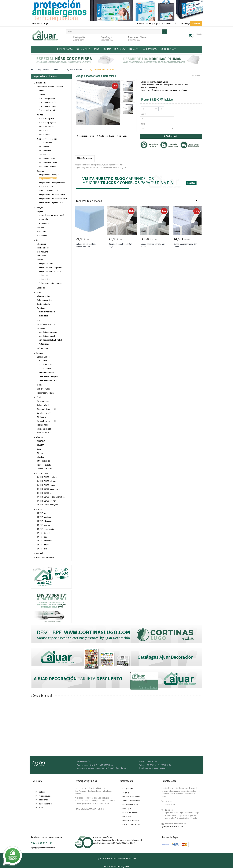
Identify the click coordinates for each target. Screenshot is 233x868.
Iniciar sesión (37, 23)
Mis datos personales (44, 804)
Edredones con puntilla (47, 102)
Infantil (135, 49)
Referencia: (196, 76)
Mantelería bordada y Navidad (50, 340)
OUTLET (39, 509)
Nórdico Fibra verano (47, 159)
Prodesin (132, 858)
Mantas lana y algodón (47, 123)
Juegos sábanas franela (48, 179)
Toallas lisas (43, 275)
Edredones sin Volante (47, 110)
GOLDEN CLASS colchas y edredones (51, 497)
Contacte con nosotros (131, 824)
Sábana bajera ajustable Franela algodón (86, 245)
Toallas (40, 260)
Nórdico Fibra (44, 147)
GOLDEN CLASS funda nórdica (49, 489)
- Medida (143, 114)
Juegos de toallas (46, 264)
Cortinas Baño (43, 252)
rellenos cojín (44, 223)
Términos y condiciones (131, 801)
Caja (46, 23)
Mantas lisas (43, 130)
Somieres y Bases (44, 389)
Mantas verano (44, 134)
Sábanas (40, 171)
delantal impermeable (47, 312)
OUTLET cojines (43, 549)
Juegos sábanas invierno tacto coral (53, 199)
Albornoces (42, 244)
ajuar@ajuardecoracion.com (172, 826)
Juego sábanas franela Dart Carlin (186, 245)
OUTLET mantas (43, 513)
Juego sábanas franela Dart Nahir (153, 245)
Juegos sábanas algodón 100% (51, 202)
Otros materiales (43, 461)
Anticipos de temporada (45, 557)
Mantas (40, 115)
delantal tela (43, 316)
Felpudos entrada (44, 465)
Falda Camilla (42, 232)
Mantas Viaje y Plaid (46, 126)
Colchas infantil (43, 405)
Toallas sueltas (44, 279)
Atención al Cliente (137, 37)
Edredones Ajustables (47, 98)
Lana (39, 449)
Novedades (196, 23)
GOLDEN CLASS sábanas (47, 481)
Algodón (40, 457)
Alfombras (150, 49)
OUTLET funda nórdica (46, 529)
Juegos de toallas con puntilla (50, 267)
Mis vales (39, 808)
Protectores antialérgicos (48, 376)
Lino (39, 320)
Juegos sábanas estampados (50, 175)
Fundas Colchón (45, 368)
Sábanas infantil (43, 401)
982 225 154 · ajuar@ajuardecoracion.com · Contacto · (161, 23)
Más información (85, 159)
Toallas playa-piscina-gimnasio (50, 283)
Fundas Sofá (42, 236)
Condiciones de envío (85, 136)
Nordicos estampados (47, 166)
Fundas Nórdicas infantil (47, 421)
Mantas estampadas (46, 119)
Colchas (42, 94)
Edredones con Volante (47, 106)
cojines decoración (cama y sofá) (51, 215)
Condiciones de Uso (106, 136)
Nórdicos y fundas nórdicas (48, 139)
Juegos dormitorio (44, 469)
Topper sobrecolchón (45, 393)
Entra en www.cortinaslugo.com (116, 866)
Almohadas (43, 361)
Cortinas (40, 228)
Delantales (41, 308)
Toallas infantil (43, 425)
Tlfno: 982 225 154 (136, 40)
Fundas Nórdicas (45, 143)
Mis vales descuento (43, 796)
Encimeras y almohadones (48, 191)
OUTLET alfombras (44, 541)
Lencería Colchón (44, 357)
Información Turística (131, 820)
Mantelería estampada (47, 336)
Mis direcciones (42, 800)
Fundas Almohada (45, 365)
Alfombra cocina (43, 296)
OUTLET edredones (45, 521)
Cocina (107, 49)
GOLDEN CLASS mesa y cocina (49, 505)
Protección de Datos (130, 805)
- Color (143, 124)
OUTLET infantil (43, 545)
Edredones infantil (44, 413)
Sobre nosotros (128, 789)
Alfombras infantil (44, 429)
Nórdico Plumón (45, 151)
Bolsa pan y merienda (45, 300)
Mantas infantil (43, 417)
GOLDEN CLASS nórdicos (47, 477)
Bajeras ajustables (46, 187)
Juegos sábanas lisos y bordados (52, 183)
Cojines (40, 211)
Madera (40, 453)
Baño (97, 49)
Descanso (120, 49)
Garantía (126, 793)
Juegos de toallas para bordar (50, 271)
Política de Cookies (130, 813)
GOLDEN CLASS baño (45, 493)
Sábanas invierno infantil (47, 409)
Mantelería (41, 328)
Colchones (41, 385)
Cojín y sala (83, 49)
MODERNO (41, 441)
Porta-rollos (42, 256)
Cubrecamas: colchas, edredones (50, 87)
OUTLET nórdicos (44, 517)
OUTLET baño (42, 537)
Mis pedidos (40, 792)
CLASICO (41, 445)
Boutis (41, 90)
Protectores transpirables (48, 380)
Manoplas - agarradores (46, 324)
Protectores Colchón (47, 372)
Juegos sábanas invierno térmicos (52, 195)
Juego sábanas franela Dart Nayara (120, 245)
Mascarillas (40, 553)
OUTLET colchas (43, 525)
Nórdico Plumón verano (48, 163)
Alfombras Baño (43, 248)
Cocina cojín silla (44, 304)
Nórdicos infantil (44, 433)
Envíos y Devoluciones (131, 797)
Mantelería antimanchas (48, 332)
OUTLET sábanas (44, 533)
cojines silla (43, 219)
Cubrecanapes (44, 155)
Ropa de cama (65, 49)
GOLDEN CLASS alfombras (47, 501)
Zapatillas (41, 288)
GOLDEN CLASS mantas (46, 485)
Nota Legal (122, 136)
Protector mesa (45, 344)
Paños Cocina (42, 348)
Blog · (188, 23)
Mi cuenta (37, 781)
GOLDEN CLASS (168, 49)
